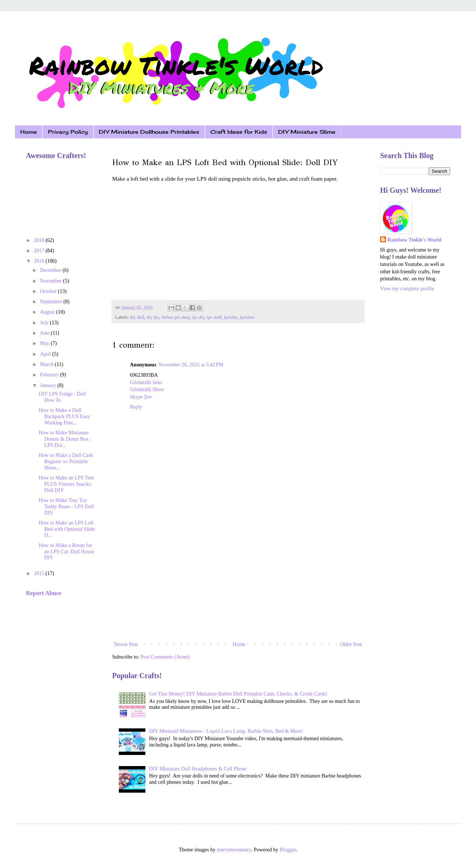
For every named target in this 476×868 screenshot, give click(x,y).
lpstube (231, 317)
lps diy (198, 317)
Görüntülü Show (147, 389)
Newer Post (126, 644)
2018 (40, 240)
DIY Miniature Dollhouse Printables (149, 132)
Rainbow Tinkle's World (414, 240)
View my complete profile (407, 289)
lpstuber (247, 317)
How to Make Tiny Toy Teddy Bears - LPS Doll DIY (66, 507)
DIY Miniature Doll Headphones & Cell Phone (198, 769)
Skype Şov (141, 397)
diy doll (137, 317)
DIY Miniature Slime (307, 132)
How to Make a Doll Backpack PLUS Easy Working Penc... (64, 416)
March (47, 364)
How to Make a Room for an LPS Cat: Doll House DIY (66, 552)
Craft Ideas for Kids (239, 132)
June (45, 333)
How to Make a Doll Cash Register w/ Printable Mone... (66, 462)
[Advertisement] (238, 579)
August (48, 312)
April (46, 354)
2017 (40, 251)
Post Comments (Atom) (165, 657)
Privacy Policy (68, 132)
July (45, 323)
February (50, 375)
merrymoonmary (234, 850)
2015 (40, 573)
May (45, 343)
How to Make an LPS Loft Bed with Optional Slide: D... (67, 529)
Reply (136, 407)
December (51, 270)
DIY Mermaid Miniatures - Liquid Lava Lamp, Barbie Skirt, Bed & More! (226, 731)
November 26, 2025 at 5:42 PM (191, 365)
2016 (40, 261)
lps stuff (214, 317)
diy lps (153, 317)
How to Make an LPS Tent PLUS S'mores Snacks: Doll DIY (66, 484)
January (49, 385)
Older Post (351, 644)
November (51, 281)
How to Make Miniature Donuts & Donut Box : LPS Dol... (65, 439)
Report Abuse (44, 593)
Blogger (288, 850)
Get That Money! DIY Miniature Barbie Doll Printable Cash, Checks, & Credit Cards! (238, 694)
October (49, 291)
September (51, 302)
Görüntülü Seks (146, 382)
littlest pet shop (176, 317)
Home (29, 132)
